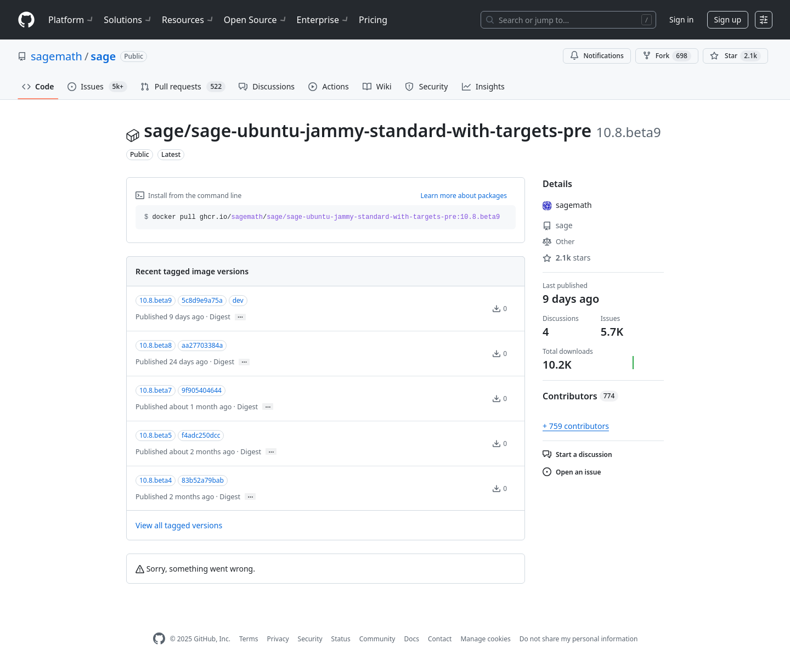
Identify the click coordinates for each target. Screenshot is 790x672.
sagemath (57, 56)
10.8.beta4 (156, 480)
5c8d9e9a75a (202, 300)
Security (310, 639)
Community (377, 639)
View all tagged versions (179, 525)
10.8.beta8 (156, 345)
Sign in (681, 19)
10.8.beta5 (156, 435)
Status (341, 639)
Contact (440, 639)
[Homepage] (26, 20)
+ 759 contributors (576, 426)
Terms (249, 639)
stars (567, 258)
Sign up (728, 19)
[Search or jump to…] (568, 20)
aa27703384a (202, 345)
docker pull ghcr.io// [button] (322, 217)
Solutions (128, 20)
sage (103, 56)
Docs (411, 639)
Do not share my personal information (579, 639)
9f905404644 (202, 390)
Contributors (580, 396)
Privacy (278, 639)
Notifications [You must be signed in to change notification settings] (597, 56)
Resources (188, 20)
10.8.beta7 (156, 390)
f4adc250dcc (201, 435)
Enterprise (323, 20)
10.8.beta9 (156, 300)
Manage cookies (485, 639)
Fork (667, 56)
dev (238, 300)
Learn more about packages (464, 196)
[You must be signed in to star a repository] (735, 56)
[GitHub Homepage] (159, 639)
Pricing (373, 20)
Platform (72, 20)
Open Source (256, 20)
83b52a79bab (203, 480)
